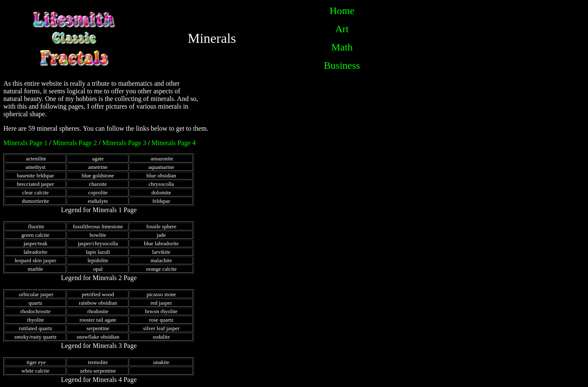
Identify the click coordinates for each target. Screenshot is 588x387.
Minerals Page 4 (174, 143)
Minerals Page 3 (124, 143)
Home (342, 11)
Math (342, 47)
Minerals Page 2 (75, 143)
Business (342, 65)
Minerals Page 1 (25, 143)
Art (342, 29)
